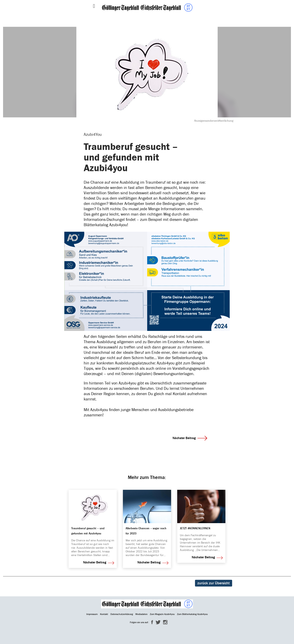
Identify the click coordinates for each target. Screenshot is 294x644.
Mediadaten (141, 614)
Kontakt (104, 614)
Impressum (92, 614)
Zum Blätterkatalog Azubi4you (192, 614)
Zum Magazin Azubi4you (162, 614)
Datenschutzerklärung (122, 614)
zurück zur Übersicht (214, 583)
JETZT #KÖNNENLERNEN (195, 528)
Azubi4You (93, 134)
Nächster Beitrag (190, 438)
